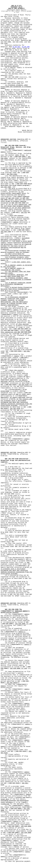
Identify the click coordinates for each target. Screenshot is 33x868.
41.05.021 (16, 47)
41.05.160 (26, 47)
